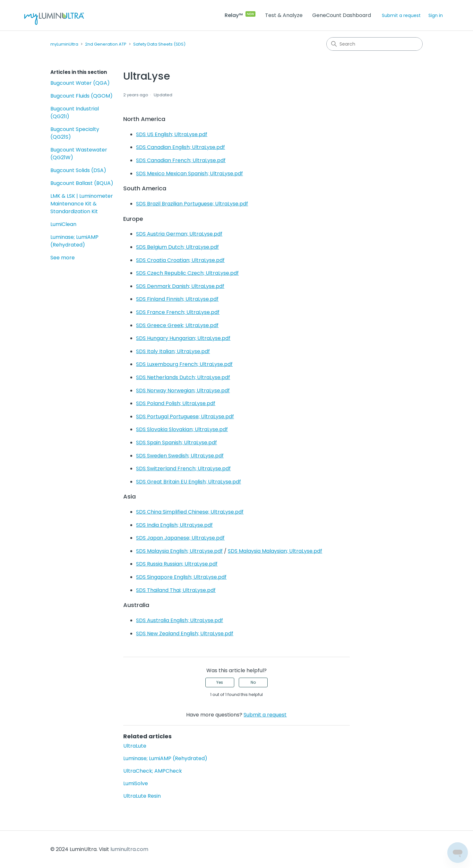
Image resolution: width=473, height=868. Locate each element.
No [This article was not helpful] (253, 682)
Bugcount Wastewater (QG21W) (79, 154)
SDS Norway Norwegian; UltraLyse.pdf (183, 391)
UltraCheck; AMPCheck (153, 771)
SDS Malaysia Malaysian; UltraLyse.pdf (275, 551)
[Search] (374, 44)
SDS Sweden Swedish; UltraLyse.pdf (180, 456)
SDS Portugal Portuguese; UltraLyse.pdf (185, 417)
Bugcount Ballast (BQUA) (82, 183)
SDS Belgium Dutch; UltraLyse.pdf (177, 247)
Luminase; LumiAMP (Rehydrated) (74, 241)
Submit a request (401, 15)
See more (63, 258)
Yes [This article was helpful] (220, 682)
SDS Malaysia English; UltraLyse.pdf (179, 551)
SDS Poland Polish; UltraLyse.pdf (176, 403)
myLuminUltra (64, 44)
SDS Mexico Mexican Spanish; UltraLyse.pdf (189, 174)
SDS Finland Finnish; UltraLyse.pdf (177, 299)
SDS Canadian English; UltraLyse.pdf (181, 147)
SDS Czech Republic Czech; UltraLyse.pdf (187, 273)
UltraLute (135, 746)
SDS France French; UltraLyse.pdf (178, 312)
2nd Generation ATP (106, 44)
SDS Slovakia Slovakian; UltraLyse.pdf (182, 429)
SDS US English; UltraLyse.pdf (172, 134)
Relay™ (234, 15)
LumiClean (63, 224)
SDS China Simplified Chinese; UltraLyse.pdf (190, 512)
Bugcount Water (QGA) (80, 83)
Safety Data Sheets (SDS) (159, 44)
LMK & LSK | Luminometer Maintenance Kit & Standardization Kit (82, 204)
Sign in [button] (436, 15)
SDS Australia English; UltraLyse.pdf (180, 620)
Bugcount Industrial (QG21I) (75, 113)
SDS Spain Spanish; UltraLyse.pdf (176, 443)
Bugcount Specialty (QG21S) (75, 133)
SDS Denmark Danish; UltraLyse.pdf (180, 286)
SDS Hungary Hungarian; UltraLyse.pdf (183, 338)
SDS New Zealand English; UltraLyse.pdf (185, 634)
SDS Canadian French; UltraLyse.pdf (181, 160)
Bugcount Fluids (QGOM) (82, 96)
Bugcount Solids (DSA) (78, 170)
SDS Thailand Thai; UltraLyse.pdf (176, 590)
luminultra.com (129, 849)
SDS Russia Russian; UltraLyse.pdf (177, 564)
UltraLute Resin (142, 796)
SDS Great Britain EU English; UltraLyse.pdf (189, 482)
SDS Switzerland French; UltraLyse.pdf (183, 469)
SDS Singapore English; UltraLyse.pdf (181, 577)
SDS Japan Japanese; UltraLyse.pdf (180, 538)
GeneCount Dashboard (342, 15)
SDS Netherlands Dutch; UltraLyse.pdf (183, 377)
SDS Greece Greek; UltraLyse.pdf (177, 325)
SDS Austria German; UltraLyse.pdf (179, 234)
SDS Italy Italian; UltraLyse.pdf (173, 351)
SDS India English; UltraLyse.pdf (174, 525)
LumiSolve (136, 783)
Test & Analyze (284, 15)
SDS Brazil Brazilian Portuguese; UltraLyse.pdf (192, 204)
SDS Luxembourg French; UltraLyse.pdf (184, 364)
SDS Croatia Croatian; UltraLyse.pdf (180, 260)
